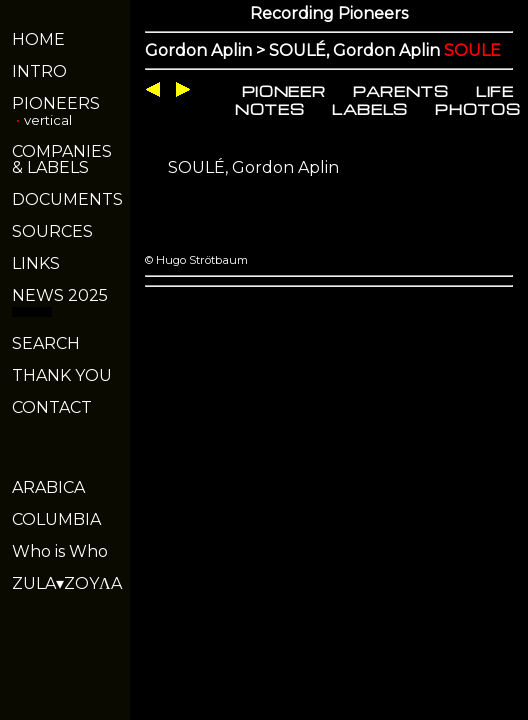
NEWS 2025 (60, 295)
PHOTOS (477, 109)
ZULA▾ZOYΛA (67, 583)
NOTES (269, 109)
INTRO (39, 71)
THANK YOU (62, 375)
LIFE (495, 91)
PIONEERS (56, 103)
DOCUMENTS (67, 199)
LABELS (370, 109)
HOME (38, 39)
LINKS (36, 263)
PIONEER (284, 91)
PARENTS (401, 91)
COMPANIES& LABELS (62, 159)
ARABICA (48, 487)
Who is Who (60, 551)
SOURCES (52, 231)
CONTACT (52, 407)
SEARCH (46, 343)
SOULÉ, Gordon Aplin (253, 167)
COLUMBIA (56, 519)
